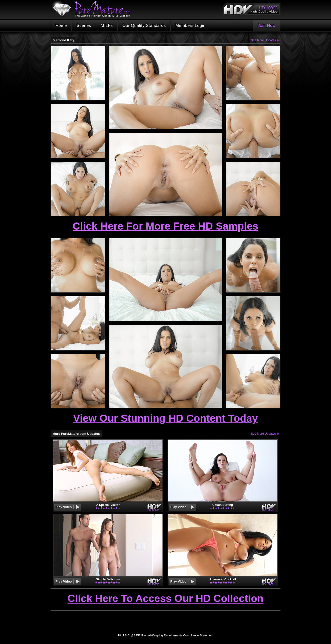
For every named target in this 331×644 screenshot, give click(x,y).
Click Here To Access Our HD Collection (166, 599)
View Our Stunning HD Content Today (165, 418)
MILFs (107, 26)
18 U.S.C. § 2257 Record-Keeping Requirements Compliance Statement (166, 635)
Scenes (84, 26)
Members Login (190, 26)
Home (61, 26)
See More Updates (263, 40)
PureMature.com (94, 9)
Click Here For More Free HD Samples (165, 226)
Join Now (267, 26)
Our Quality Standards (144, 26)
